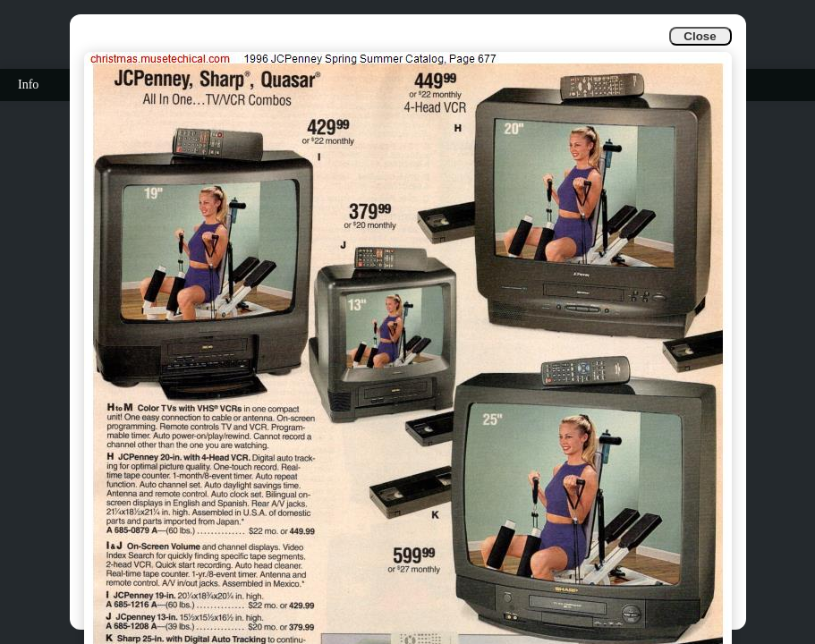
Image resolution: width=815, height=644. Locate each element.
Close (700, 36)
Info (28, 85)
